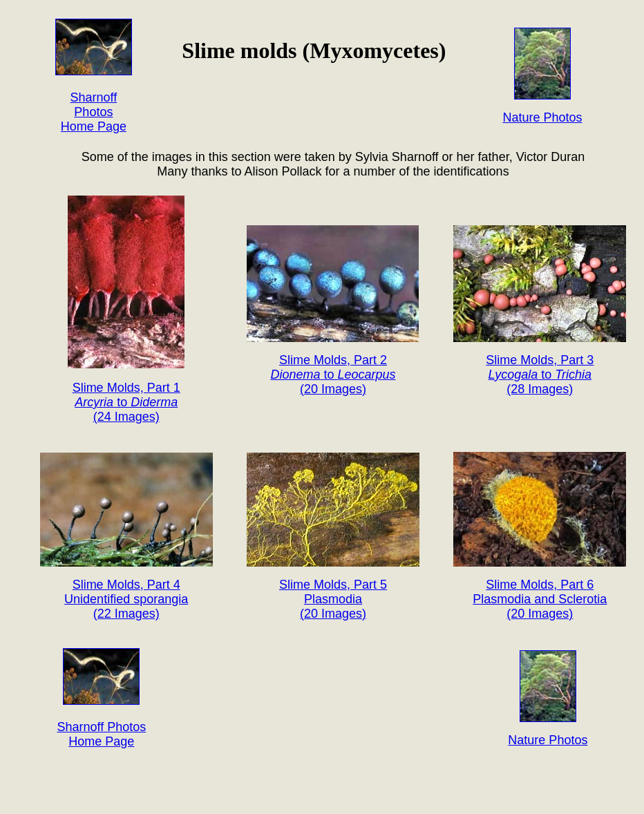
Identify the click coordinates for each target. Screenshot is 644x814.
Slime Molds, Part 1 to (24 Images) (126, 402)
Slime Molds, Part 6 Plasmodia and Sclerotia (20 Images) (540, 599)
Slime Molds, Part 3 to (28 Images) (540, 375)
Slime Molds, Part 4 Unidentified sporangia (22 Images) (126, 599)
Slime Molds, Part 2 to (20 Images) (333, 375)
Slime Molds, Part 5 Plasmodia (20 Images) (333, 599)
